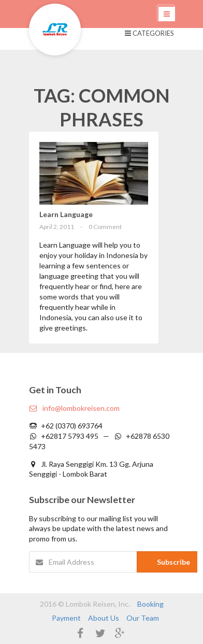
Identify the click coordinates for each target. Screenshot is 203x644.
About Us (104, 618)
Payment (66, 618)
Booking (150, 604)
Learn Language (66, 214)
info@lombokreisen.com (74, 408)
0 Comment (105, 227)
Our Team (143, 618)
